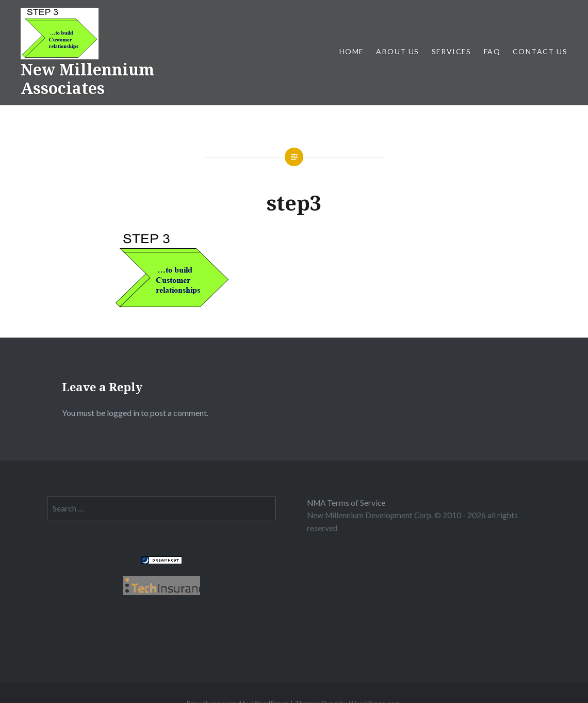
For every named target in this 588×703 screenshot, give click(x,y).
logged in (123, 413)
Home (352, 51)
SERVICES (452, 51)
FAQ (492, 51)
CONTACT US (540, 51)
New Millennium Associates (87, 79)
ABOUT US (397, 51)
